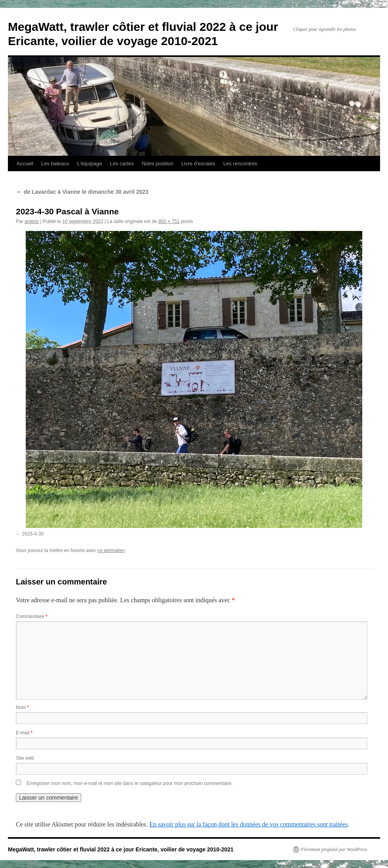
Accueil (25, 164)
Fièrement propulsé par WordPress (334, 849)
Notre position (158, 164)
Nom (22, 707)
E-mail (24, 733)
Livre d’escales (198, 164)
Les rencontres (240, 164)
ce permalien (111, 550)
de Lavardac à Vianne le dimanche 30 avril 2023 (82, 192)
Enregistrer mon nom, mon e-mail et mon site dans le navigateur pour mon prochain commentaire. (130, 783)
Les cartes (122, 164)
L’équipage (90, 164)
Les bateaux (55, 164)
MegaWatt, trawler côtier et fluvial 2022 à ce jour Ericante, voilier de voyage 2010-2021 (121, 849)
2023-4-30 (33, 534)
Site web (25, 758)
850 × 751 (169, 221)
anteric (32, 221)
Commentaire (32, 616)
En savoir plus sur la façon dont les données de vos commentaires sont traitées (248, 824)
